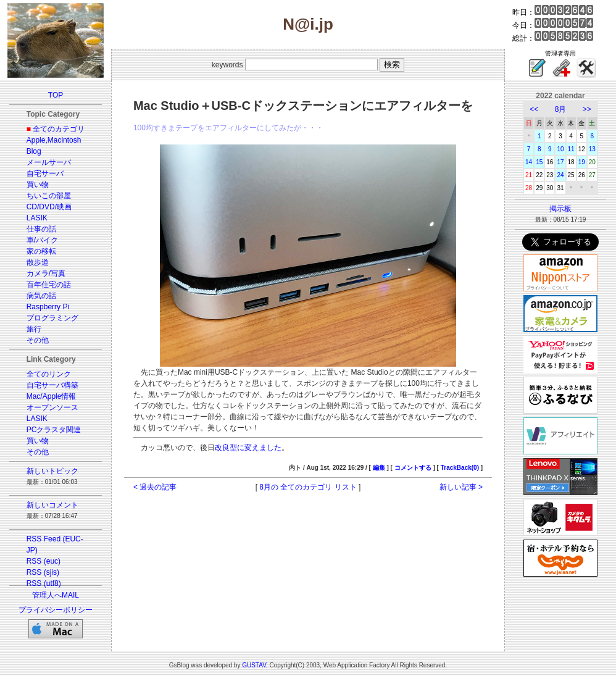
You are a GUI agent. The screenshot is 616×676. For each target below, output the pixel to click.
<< (534, 109)
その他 (38, 340)
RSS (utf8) (44, 583)
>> (587, 109)
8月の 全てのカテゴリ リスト (308, 487)
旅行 (34, 329)
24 (560, 175)
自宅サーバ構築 (52, 385)
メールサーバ (49, 162)
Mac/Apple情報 (52, 396)
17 (560, 162)
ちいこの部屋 (49, 196)
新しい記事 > (461, 487)
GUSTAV (254, 665)
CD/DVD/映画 (49, 207)
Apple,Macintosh (54, 140)
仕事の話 (41, 229)
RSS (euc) (44, 561)
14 (529, 162)
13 (592, 149)
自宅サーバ (45, 173)
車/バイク (42, 240)
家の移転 (41, 251)
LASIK (37, 218)
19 (582, 162)
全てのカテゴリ (59, 129)
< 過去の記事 (155, 487)
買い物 (38, 185)
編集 (379, 468)
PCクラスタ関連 (54, 430)
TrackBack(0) (460, 468)
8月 (561, 109)
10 (560, 149)
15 (539, 162)
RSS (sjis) (43, 572)
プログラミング (52, 318)
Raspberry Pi (48, 307)
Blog (34, 151)
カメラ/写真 (46, 273)
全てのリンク (49, 374)
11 (571, 149)
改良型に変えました (248, 448)
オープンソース (52, 407)
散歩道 (38, 262)
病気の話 (41, 296)
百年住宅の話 (49, 285)
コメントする (413, 468)
